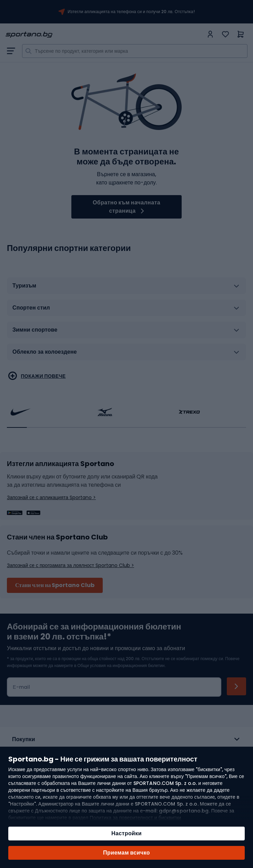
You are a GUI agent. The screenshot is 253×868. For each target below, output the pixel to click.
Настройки (126, 833)
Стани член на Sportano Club (55, 585)
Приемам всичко (126, 853)
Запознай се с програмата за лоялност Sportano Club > (70, 565)
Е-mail (21, 687)
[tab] (126, 289)
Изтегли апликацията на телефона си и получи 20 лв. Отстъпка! (131, 12)
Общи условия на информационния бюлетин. (121, 665)
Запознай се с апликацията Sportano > (51, 497)
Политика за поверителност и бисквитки (135, 818)
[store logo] (104, 35)
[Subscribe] (236, 686)
